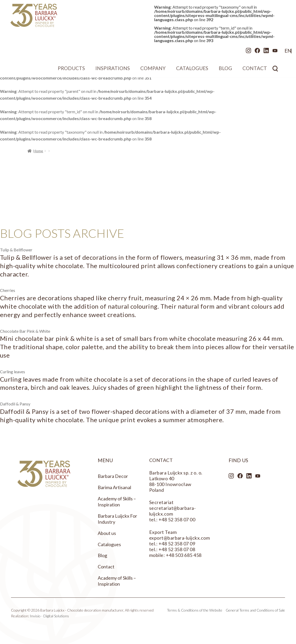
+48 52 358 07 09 (177, 544)
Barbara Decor (113, 476)
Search (275, 70)
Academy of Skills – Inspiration (117, 502)
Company (153, 70)
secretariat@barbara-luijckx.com (173, 511)
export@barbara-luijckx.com (179, 538)
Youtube (262, 53)
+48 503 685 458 (184, 555)
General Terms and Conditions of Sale (255, 610)
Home (38, 151)
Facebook (244, 53)
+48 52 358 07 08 (177, 549)
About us (107, 533)
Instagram (235, 53)
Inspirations (113, 70)
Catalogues (192, 70)
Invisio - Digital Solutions (49, 616)
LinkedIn (253, 53)
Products (71, 70)
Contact (255, 70)
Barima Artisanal (114, 487)
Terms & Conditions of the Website (195, 610)
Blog (225, 70)
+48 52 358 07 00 (177, 519)
